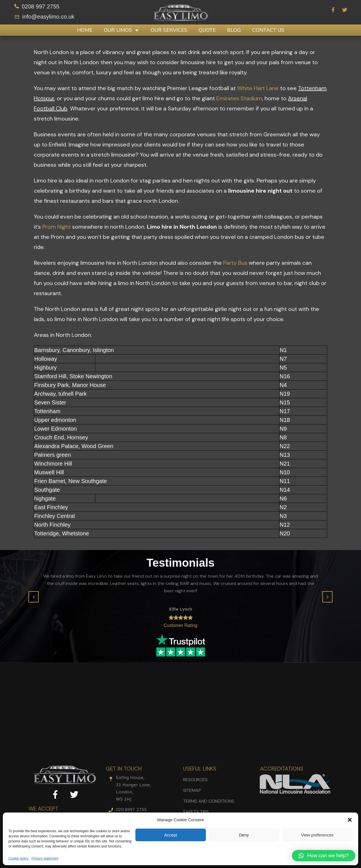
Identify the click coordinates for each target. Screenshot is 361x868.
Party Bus (235, 263)
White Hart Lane (258, 88)
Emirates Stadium (239, 98)
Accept (171, 835)
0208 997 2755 (40, 6)
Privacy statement (45, 858)
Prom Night (57, 227)
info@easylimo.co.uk (48, 17)
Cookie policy (18, 858)
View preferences (317, 835)
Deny (244, 835)
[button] (350, 820)
